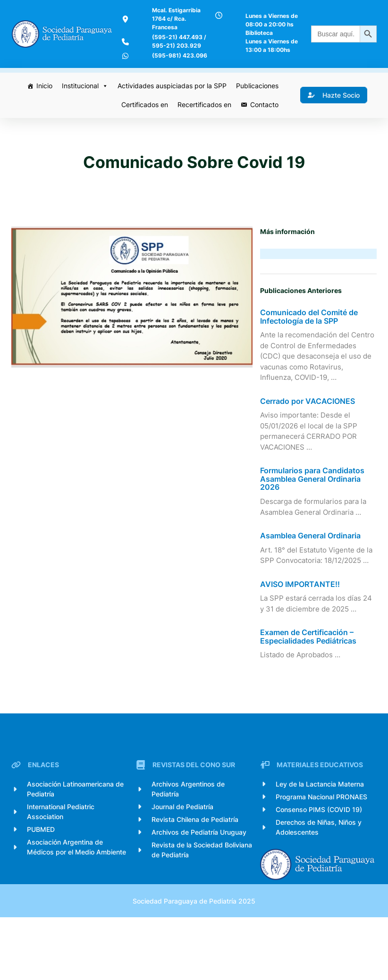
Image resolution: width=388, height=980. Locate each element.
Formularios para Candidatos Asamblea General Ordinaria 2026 (314, 522)
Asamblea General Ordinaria (312, 578)
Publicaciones (256, 108)
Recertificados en (203, 127)
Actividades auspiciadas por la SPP (171, 108)
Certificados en (143, 127)
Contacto (263, 127)
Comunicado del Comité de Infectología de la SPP (311, 348)
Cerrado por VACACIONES (309, 444)
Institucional (84, 108)
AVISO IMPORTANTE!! (302, 627)
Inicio (43, 108)
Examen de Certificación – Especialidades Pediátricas (310, 679)
